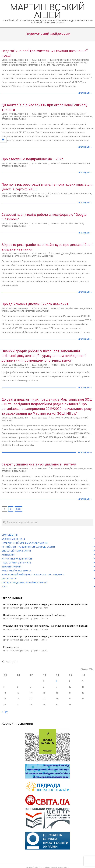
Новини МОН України (63, 117)
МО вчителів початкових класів (76, 194)
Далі (19, 509)
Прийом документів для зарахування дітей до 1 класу (34, 615)
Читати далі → (85, 93)
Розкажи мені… (12, 647)
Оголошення (17, 196)
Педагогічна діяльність (40, 65)
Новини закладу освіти (40, 117)
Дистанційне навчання (72, 224)
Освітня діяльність (18, 65)
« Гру (5, 712)
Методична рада (68, 60)
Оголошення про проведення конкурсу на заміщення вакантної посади (45, 604)
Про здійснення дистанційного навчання (35, 304)
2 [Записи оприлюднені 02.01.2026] (56, 681)
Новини (67, 63)
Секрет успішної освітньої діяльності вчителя (39, 464)
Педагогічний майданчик (64, 65)
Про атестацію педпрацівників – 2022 (32, 159)
